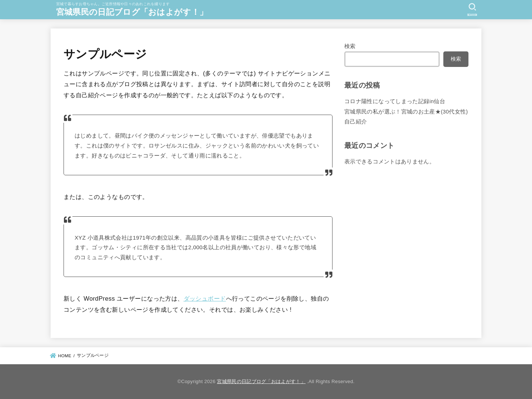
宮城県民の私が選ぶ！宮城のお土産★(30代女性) (406, 112)
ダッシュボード (205, 298)
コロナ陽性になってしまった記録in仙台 (395, 101)
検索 (350, 46)
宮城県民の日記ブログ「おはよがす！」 (132, 12)
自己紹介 (356, 122)
